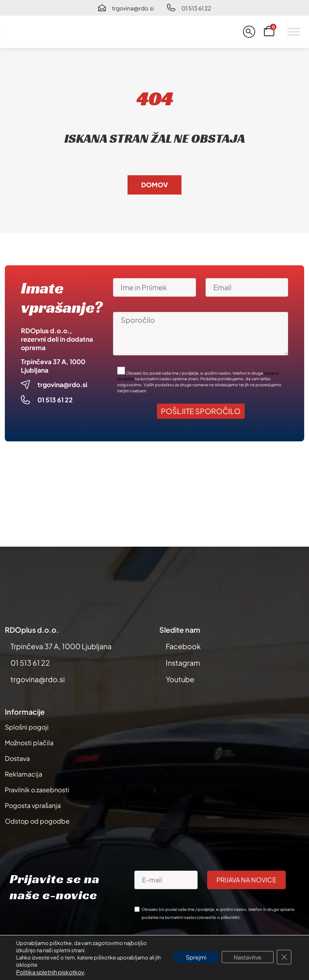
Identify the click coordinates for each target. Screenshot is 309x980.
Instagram (183, 663)
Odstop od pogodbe (37, 821)
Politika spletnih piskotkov (50, 972)
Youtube (180, 679)
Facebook (183, 646)
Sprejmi (196, 957)
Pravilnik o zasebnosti (37, 790)
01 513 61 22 (196, 8)
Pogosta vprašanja (33, 805)
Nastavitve (248, 957)
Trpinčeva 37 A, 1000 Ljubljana (61, 646)
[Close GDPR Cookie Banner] (284, 957)
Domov (154, 185)
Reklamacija (24, 774)
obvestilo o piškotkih (218, 917)
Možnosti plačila (29, 743)
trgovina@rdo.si (133, 8)
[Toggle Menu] (294, 32)
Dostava (17, 758)
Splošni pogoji (27, 727)
